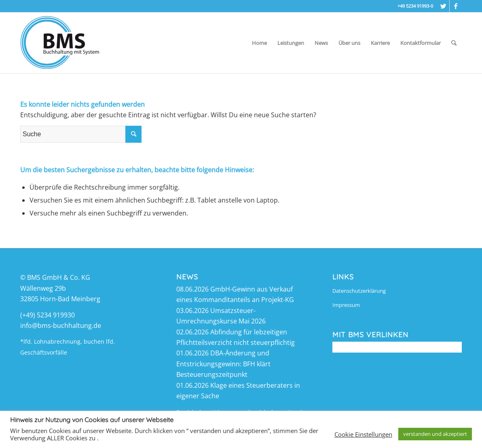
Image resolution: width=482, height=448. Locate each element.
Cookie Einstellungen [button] (363, 434)
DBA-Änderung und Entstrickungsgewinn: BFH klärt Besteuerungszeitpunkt (223, 364)
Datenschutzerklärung (359, 291)
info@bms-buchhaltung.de (61, 325)
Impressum (346, 305)
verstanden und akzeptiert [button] (435, 434)
